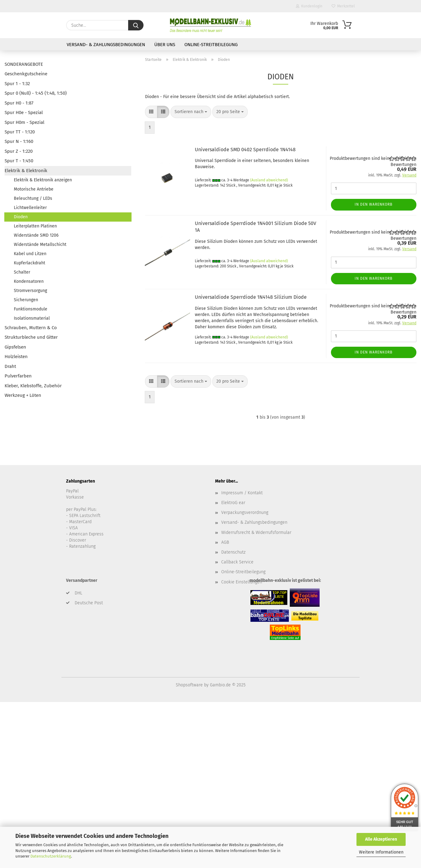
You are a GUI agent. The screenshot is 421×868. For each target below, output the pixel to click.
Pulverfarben (18, 376)
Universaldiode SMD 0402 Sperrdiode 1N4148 (245, 150)
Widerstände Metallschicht (40, 245)
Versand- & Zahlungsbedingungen (106, 45)
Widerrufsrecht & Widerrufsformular (256, 533)
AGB (225, 542)
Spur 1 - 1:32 (17, 84)
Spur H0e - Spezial (24, 112)
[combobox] (191, 112)
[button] (151, 112)
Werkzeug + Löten (23, 395)
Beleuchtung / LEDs (33, 198)
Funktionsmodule (31, 309)
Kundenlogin (309, 6)
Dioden (21, 217)
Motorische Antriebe (34, 189)
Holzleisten (16, 357)
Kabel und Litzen (30, 254)
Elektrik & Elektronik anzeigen (43, 180)
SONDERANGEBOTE (24, 64)
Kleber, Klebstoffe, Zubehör (33, 386)
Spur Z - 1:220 (19, 151)
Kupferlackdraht (30, 263)
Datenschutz (233, 552)
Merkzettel (343, 6)
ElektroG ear (233, 503)
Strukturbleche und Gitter (31, 337)
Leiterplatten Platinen (35, 226)
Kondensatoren (29, 281)
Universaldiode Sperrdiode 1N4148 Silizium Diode (251, 297)
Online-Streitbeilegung (211, 45)
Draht (10, 366)
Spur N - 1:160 (19, 141)
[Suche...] (136, 25)
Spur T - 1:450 (19, 161)
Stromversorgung (30, 291)
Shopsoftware (189, 685)
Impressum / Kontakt (242, 493)
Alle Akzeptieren (381, 839)
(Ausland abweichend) (269, 180)
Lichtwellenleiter (30, 208)
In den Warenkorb (374, 204)
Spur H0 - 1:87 (19, 103)
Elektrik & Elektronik (26, 171)
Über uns (165, 45)
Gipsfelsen (15, 347)
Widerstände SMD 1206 (36, 235)
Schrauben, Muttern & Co (31, 328)
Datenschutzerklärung (51, 856)
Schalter (22, 272)
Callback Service (237, 562)
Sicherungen (26, 300)
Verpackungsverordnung (245, 513)
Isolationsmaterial (32, 318)
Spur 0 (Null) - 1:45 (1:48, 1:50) (36, 93)
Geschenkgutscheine (26, 74)
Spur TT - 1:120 (20, 132)
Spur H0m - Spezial (24, 122)
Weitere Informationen (381, 852)
